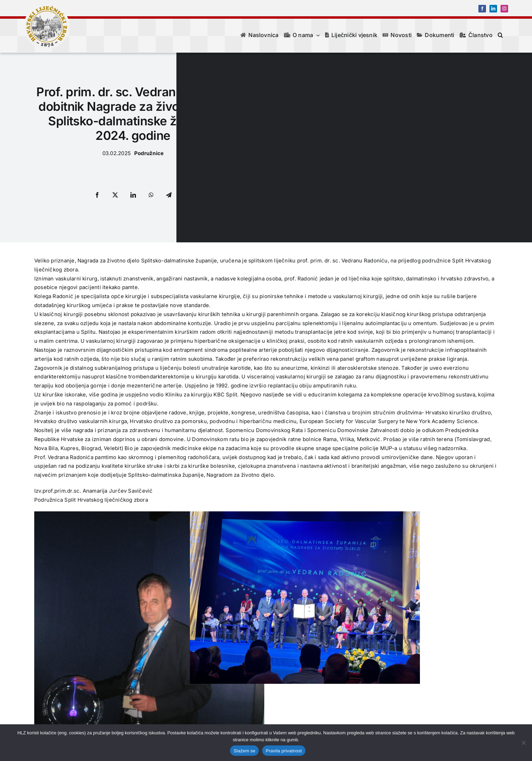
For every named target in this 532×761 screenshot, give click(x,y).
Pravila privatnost (284, 751)
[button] (500, 35)
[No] (523, 743)
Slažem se (244, 751)
